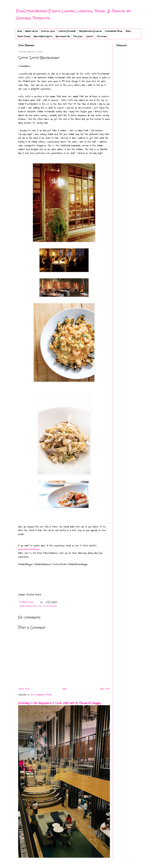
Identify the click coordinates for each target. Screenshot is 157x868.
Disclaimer (102, 36)
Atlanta (28, 606)
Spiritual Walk (48, 31)
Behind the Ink (31, 31)
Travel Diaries (24, 36)
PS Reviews (52, 606)
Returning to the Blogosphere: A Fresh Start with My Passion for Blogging (59, 703)
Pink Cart (78, 36)
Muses (128, 31)
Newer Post (24, 689)
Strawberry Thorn (114, 31)
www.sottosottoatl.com (29, 549)
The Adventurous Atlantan (90, 31)
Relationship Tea (63, 36)
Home (20, 31)
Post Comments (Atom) (41, 695)
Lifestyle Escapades (67, 31)
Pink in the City (39, 606)
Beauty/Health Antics (43, 36)
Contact (90, 36)
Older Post (105, 689)
